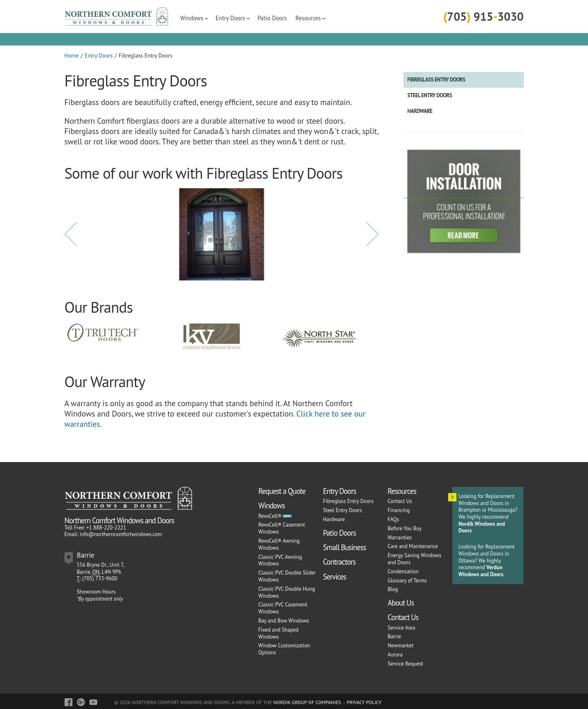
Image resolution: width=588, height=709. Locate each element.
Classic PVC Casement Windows (283, 608)
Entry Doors (230, 18)
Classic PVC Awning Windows (280, 560)
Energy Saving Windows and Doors (415, 559)
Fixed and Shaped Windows (278, 633)
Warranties (400, 538)
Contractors (339, 562)
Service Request (406, 664)
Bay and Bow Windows (283, 621)
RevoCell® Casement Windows (282, 528)
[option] (222, 235)
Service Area (402, 628)
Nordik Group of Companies (307, 702)
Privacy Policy (364, 702)
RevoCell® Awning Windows (279, 544)
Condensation (403, 571)
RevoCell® (270, 516)
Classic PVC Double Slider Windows (287, 576)
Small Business (344, 547)
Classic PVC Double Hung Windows (287, 592)
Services (334, 577)
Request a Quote (282, 491)
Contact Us (400, 501)
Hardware (420, 111)
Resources (308, 18)
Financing (399, 510)
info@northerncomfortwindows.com (121, 534)
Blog (393, 589)
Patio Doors (272, 18)
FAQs (394, 519)
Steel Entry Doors (430, 95)
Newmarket (401, 646)
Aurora (395, 655)
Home (72, 55)
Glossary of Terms (407, 581)
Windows (192, 18)
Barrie (394, 636)
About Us (401, 603)
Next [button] (372, 234)
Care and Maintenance (413, 546)
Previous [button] (71, 234)
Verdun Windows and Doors (481, 571)
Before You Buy (405, 528)
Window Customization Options (284, 649)
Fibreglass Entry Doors (437, 80)
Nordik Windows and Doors (482, 527)
